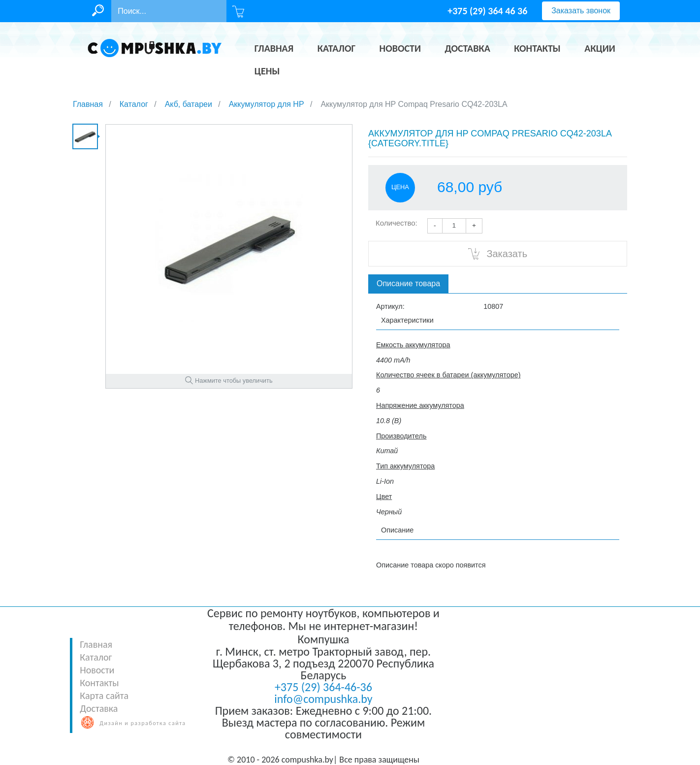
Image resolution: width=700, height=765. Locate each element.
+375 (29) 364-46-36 (323, 687)
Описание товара (408, 283)
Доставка (99, 708)
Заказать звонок (581, 11)
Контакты (99, 683)
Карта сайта (104, 696)
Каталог (96, 657)
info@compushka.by (323, 699)
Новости (97, 670)
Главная (96, 644)
